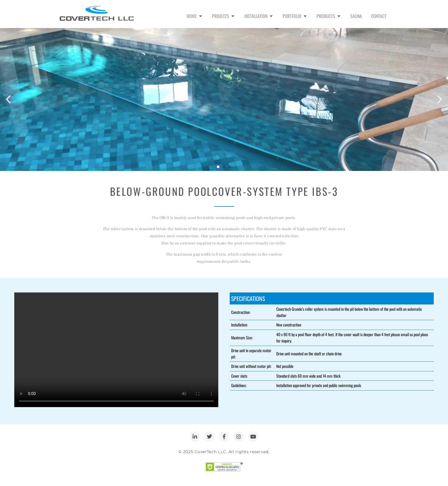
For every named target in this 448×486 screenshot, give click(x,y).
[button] (8, 99)
